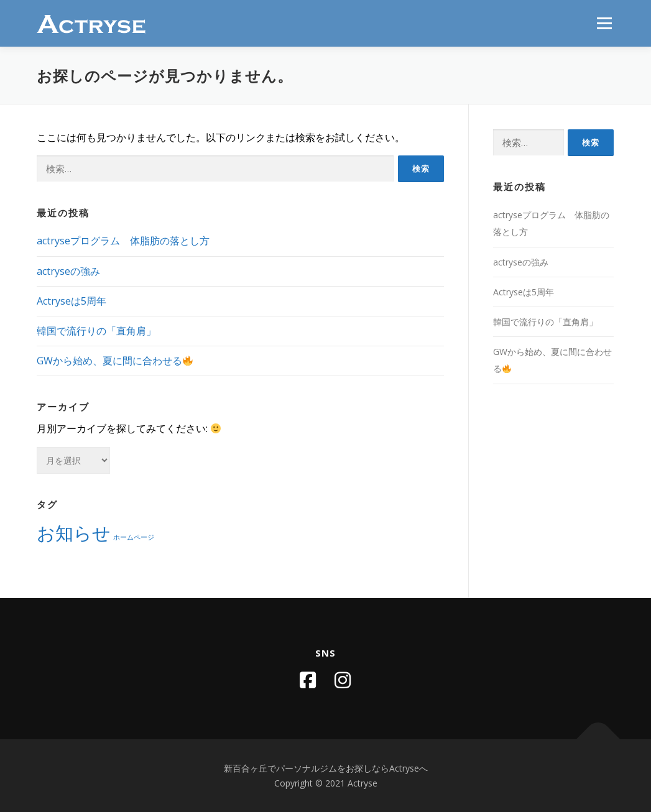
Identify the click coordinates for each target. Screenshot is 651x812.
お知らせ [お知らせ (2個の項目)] (74, 533)
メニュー (604, 23)
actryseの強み (68, 271)
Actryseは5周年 (72, 301)
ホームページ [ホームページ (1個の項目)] (134, 537)
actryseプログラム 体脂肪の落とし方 (123, 241)
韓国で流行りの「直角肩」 (96, 331)
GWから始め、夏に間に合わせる (115, 361)
